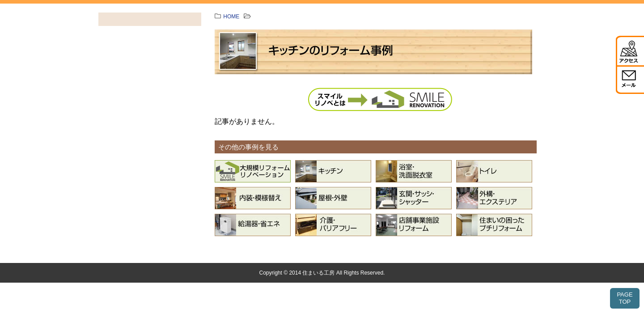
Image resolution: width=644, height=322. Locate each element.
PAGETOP (625, 298)
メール (630, 79)
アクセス (630, 50)
